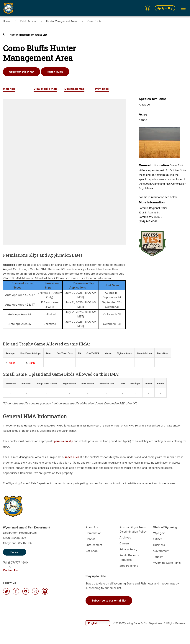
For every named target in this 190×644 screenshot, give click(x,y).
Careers (125, 543)
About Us (92, 527)
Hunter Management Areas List (25, 35)
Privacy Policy (128, 549)
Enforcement (94, 545)
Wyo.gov (159, 533)
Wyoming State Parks (167, 563)
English (93, 623)
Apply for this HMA (22, 72)
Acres (143, 114)
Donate (15, 552)
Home (6, 21)
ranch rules (72, 457)
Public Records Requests (129, 557)
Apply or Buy (165, 8)
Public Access (28, 21)
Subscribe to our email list (109, 601)
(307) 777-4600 (18, 564)
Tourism (158, 557)
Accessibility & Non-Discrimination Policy (133, 529)
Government (161, 551)
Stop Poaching (129, 566)
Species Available (152, 99)
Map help (9, 89)
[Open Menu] (183, 8)
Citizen (158, 539)
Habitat (90, 539)
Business (159, 545)
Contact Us (10, 570)
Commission (94, 533)
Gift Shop (92, 551)
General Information (154, 165)
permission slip (64, 441)
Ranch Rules (55, 72)
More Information (152, 202)
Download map (74, 89)
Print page (102, 89)
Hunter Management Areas (62, 21)
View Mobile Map (45, 89)
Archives (125, 537)
